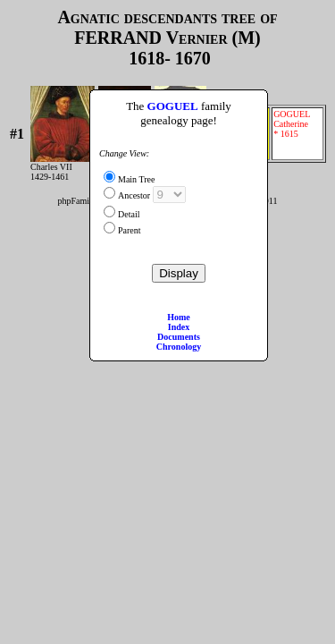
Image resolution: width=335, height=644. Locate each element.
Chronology (179, 347)
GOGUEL (173, 106)
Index (179, 327)
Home (179, 317)
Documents (179, 337)
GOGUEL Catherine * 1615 (297, 134)
